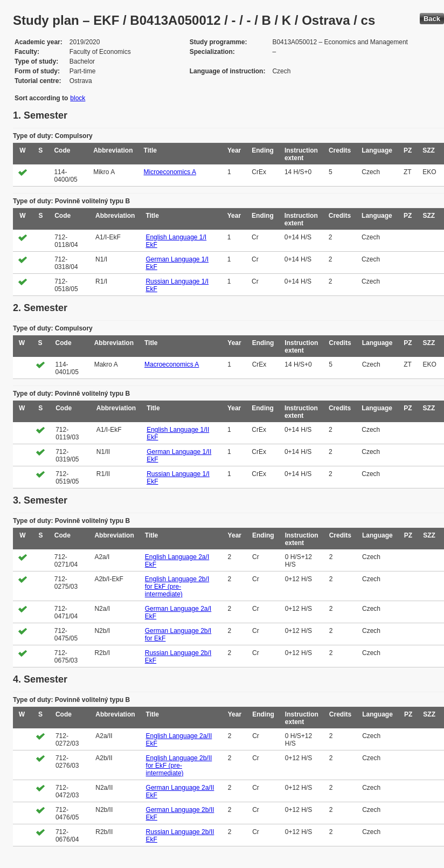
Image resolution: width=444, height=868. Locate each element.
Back (432, 19)
